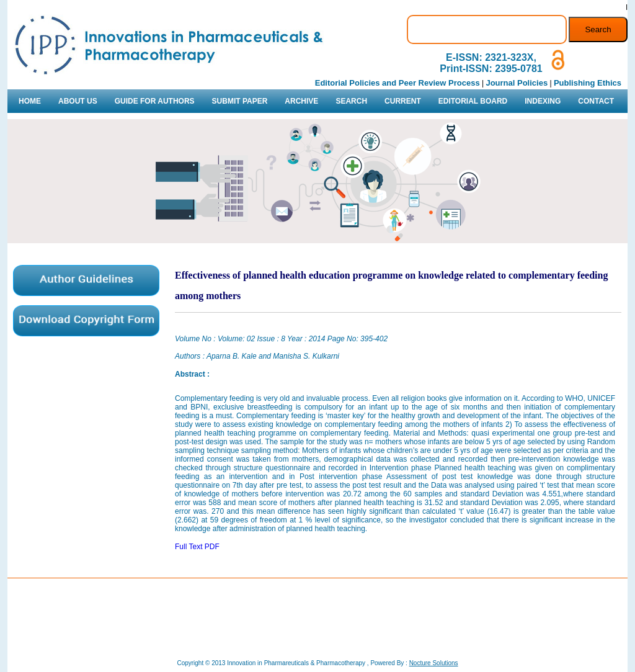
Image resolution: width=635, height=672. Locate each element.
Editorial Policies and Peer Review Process (397, 83)
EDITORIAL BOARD (473, 101)
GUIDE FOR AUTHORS (155, 101)
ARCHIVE (301, 101)
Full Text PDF (197, 547)
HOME (30, 101)
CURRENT (403, 101)
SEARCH (351, 101)
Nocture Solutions (434, 663)
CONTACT (596, 101)
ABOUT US (78, 101)
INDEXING (543, 101)
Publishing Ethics (588, 83)
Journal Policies (517, 83)
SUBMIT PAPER (240, 101)
